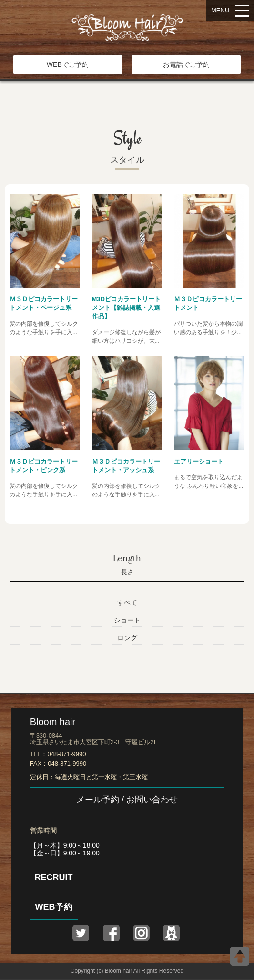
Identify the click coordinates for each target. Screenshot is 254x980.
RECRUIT (54, 877)
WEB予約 (54, 907)
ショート (127, 620)
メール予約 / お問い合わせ (127, 800)
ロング (127, 638)
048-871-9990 (66, 754)
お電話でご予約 (186, 64)
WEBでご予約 (68, 64)
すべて (127, 602)
